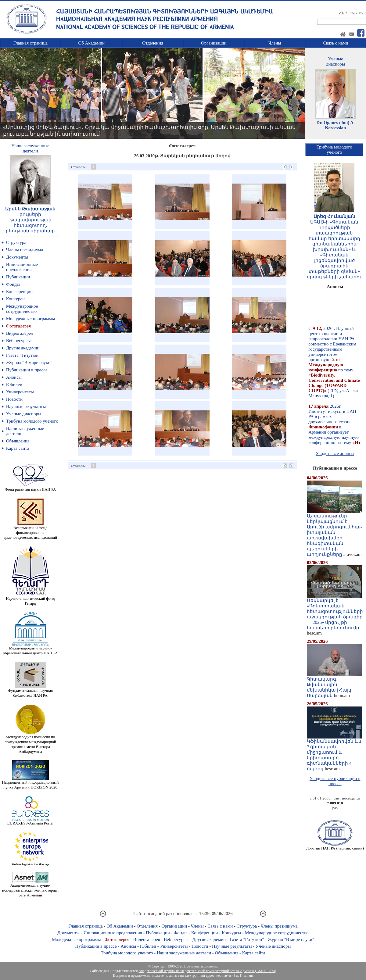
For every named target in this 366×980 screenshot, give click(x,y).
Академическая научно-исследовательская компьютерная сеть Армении (30, 888)
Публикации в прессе (27, 370)
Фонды (13, 284)
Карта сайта (18, 448)
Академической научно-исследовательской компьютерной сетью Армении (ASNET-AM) (207, 971)
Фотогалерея (18, 326)
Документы (17, 257)
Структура (16, 242)
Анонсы (14, 377)
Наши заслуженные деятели (184, 953)
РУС (362, 13)
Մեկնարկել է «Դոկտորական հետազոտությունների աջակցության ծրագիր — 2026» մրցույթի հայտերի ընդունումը (335, 612)
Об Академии (91, 43)
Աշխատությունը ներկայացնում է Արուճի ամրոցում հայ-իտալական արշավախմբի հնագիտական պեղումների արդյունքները (334, 533)
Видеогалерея (20, 333)
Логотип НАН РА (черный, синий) (335, 846)
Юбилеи (14, 384)
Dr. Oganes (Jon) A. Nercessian (335, 125)
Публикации (18, 277)
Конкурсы (16, 299)
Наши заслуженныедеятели (30, 148)
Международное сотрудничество (22, 309)
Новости (14, 399)
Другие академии (23, 348)
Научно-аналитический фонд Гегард (30, 599)
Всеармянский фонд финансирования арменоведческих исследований (30, 531)
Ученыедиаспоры (335, 61)
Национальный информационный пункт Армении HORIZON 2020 (30, 783)
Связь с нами (336, 43)
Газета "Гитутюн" (23, 355)
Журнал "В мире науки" (29, 363)
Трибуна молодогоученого (334, 150)
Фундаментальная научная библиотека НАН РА (30, 691)
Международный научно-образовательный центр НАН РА (30, 649)
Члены (275, 43)
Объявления (18, 441)
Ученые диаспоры (24, 414)
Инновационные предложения (22, 267)
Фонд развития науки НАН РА (30, 487)
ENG (353, 13)
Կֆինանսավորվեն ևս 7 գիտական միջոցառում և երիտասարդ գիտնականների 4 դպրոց (334, 753)
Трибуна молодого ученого (32, 421)
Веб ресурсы (18, 341)
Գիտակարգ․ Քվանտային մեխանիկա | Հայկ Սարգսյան (334, 685)
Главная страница (30, 43)
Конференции (19, 291)
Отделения (153, 43)
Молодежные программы (30, 319)
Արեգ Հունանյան (334, 216)
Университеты (20, 392)
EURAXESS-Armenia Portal (30, 821)
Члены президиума (25, 250)
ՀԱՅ (343, 13)
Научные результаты (26, 406)
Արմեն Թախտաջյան (30, 209)
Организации (214, 43)
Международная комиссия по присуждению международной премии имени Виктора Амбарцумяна (30, 742)
